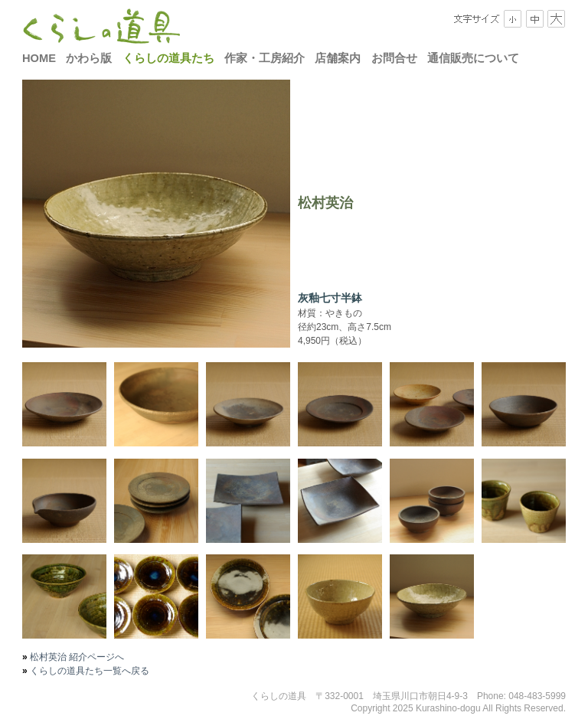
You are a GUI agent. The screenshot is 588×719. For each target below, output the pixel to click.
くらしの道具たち (168, 58)
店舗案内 (338, 58)
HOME (39, 58)
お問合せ (394, 58)
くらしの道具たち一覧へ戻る (88, 671)
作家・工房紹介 (265, 58)
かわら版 (89, 58)
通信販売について (473, 58)
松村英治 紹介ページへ (76, 657)
